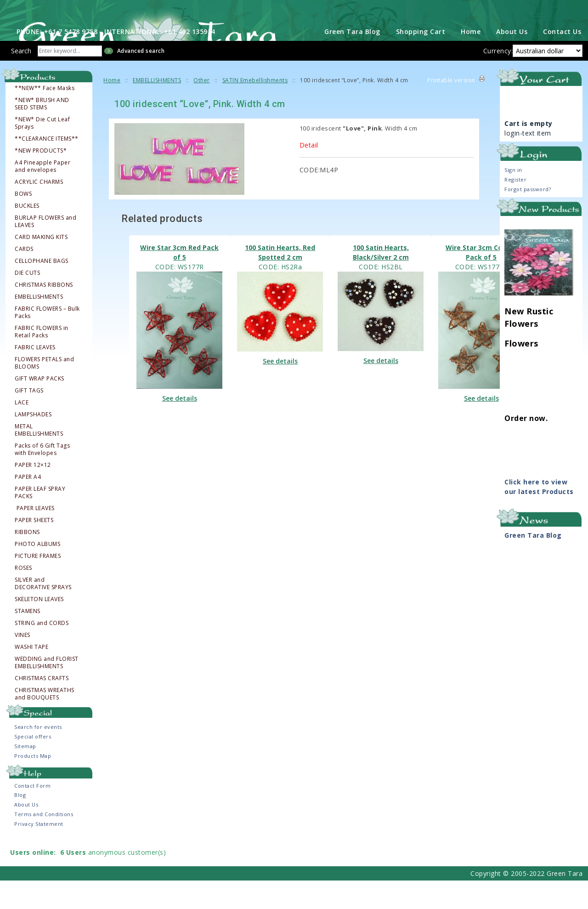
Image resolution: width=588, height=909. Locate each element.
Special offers (33, 765)
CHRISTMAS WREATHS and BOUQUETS (45, 722)
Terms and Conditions (44, 843)
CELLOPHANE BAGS (42, 289)
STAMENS (28, 639)
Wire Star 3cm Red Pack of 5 (179, 280)
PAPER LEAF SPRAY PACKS (40, 521)
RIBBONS (27, 560)
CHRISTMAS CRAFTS (42, 706)
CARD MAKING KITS (41, 265)
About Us (512, 60)
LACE (22, 431)
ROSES (23, 596)
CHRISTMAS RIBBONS (44, 313)
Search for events (38, 755)
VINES (23, 663)
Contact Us (562, 60)
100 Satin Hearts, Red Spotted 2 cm (280, 280)
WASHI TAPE (31, 675)
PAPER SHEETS (34, 548)
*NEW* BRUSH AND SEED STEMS (42, 132)
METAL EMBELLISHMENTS (39, 458)
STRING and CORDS (42, 651)
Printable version (451, 108)
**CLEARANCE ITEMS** (47, 167)
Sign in (513, 198)
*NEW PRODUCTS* (41, 179)
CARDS (24, 277)
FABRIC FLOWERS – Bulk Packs (47, 341)
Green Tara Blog (352, 60)
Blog (20, 823)
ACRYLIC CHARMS (39, 210)
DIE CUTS (27, 301)
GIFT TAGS (29, 419)
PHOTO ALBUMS (37, 572)
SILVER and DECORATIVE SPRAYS (43, 612)
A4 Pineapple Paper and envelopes (42, 194)
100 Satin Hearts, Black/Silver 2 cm (381, 280)
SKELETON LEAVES (39, 627)
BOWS (23, 222)
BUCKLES (27, 234)
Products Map (33, 784)
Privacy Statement (39, 852)
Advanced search (141, 79)
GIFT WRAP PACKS (40, 407)
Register (515, 207)
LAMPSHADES (33, 443)
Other (202, 108)
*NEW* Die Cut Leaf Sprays (42, 151)
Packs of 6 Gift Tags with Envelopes (42, 477)
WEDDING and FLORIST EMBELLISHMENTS (47, 691)
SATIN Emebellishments (255, 108)
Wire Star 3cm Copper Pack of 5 (481, 280)
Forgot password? (528, 217)
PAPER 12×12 (33, 493)
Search (21, 79)
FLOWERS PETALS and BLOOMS (44, 391)
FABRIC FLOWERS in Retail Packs (42, 360)
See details (180, 427)
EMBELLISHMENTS (39, 325)
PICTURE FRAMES (38, 584)
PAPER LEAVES (35, 536)
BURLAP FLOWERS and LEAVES (45, 250)
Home (471, 60)
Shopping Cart (421, 60)
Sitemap (25, 775)
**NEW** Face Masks (45, 116)
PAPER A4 (28, 505)
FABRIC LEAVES (35, 375)
